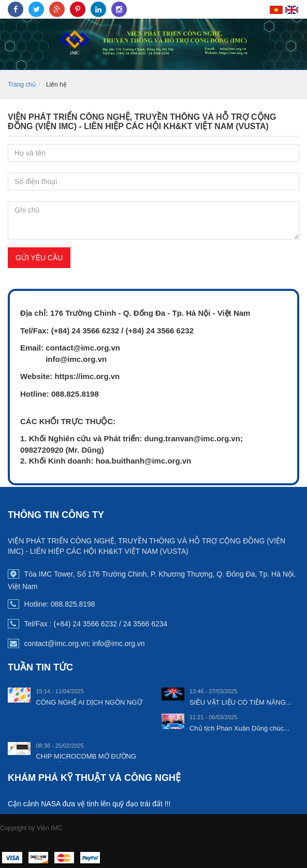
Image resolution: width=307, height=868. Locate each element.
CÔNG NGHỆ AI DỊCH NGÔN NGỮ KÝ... (89, 707)
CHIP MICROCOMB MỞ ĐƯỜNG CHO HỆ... (86, 761)
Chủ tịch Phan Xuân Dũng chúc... (239, 728)
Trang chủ (22, 85)
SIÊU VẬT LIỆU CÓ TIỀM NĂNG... (240, 702)
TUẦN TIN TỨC (40, 667)
